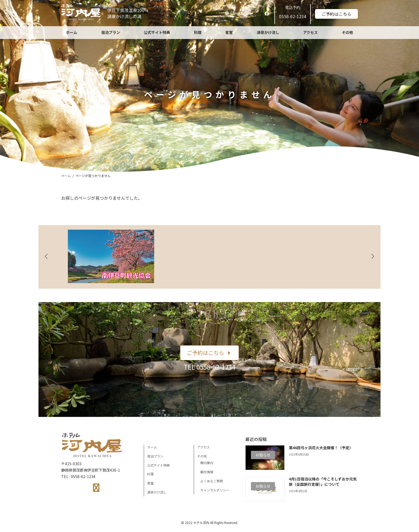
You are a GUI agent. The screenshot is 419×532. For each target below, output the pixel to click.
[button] (209, 353)
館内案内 (207, 463)
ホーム (152, 447)
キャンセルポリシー (215, 490)
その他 (202, 456)
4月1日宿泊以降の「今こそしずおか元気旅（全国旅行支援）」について (323, 482)
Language (239, 13)
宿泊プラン (155, 456)
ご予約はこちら (336, 14)
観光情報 (207, 472)
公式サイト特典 (158, 465)
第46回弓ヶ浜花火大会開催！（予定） (321, 448)
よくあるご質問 (212, 481)
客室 (150, 483)
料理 (150, 474)
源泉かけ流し (157, 492)
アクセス (203, 447)
